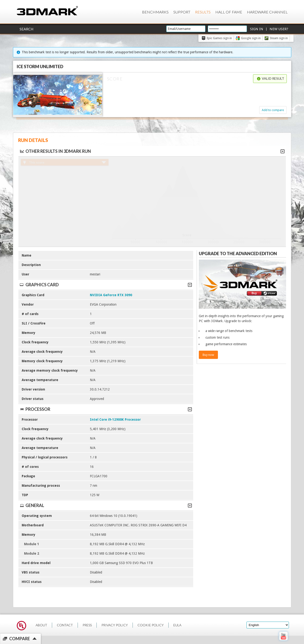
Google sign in (251, 38)
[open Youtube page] (283, 641)
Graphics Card (106, 285)
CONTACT (65, 625)
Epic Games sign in (219, 38)
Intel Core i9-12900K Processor (115, 420)
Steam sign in (279, 38)
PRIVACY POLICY (115, 625)
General (106, 505)
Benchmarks (155, 12)
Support (182, 12)
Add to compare (273, 110)
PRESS (87, 625)
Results (203, 12)
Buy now (208, 355)
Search (26, 29)
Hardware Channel (267, 12)
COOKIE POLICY (151, 625)
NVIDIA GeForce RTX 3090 (111, 295)
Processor (106, 409)
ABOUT (41, 625)
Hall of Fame (229, 12)
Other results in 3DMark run (55, 151)
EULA (177, 625)
